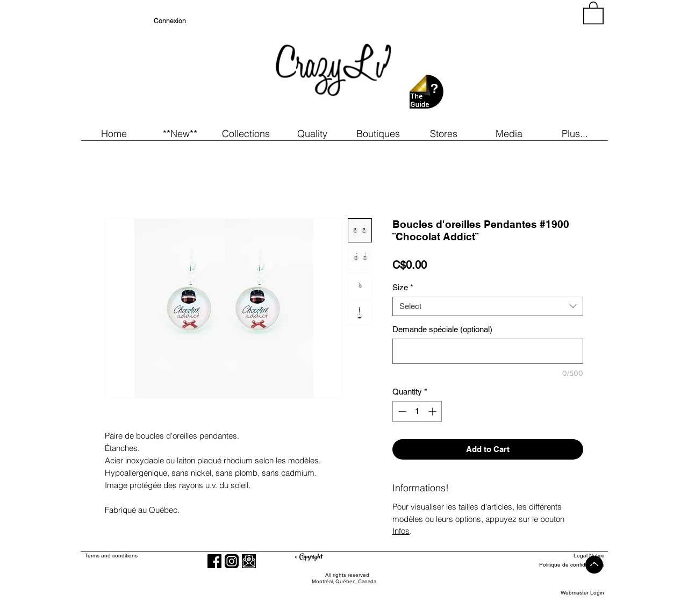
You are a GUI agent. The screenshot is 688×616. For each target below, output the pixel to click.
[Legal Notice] (565, 556)
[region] (507, 65)
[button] (180, 134)
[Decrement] (401, 411)
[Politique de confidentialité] (565, 565)
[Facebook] (214, 561)
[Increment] (433, 411)
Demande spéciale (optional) (442, 329)
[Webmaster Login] (582, 593)
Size (403, 287)
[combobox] (488, 306)
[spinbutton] (417, 411)
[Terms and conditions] (155, 556)
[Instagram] (232, 561)
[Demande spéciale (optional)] (488, 351)
